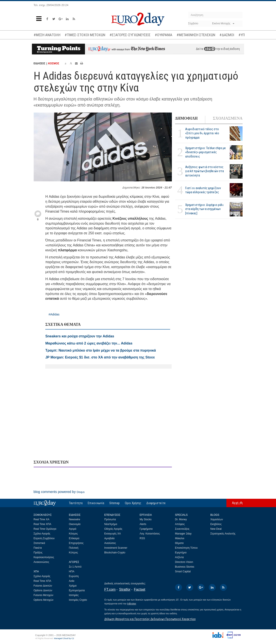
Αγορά (73, 529)
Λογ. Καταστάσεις (150, 534)
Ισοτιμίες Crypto (78, 600)
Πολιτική (74, 548)
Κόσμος (73, 534)
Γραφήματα (146, 529)
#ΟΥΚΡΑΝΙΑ (164, 35)
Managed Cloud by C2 (64, 638)
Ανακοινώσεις (42, 562)
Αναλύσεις (110, 543)
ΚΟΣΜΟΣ (54, 63)
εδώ (210, 49)
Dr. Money (181, 519)
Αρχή (235, 503)
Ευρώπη (74, 576)
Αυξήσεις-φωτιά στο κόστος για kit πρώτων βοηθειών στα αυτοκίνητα (205, 171)
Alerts (143, 524)
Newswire (75, 519)
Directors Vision (184, 562)
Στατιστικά (39, 543)
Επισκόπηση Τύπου (186, 548)
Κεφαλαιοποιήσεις (44, 557)
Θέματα (179, 543)
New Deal (216, 529)
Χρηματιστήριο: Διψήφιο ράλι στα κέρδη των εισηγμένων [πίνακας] (204, 209)
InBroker (132, 604)
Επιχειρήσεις (76, 543)
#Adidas (54, 314)
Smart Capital (183, 571)
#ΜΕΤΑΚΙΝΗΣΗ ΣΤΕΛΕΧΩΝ (196, 35)
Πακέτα (38, 548)
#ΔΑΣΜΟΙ (227, 35)
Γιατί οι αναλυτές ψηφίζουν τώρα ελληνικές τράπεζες (203, 190)
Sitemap (114, 503)
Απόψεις (180, 524)
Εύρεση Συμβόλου (44, 538)
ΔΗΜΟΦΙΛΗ (186, 118)
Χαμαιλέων (217, 519)
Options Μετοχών (44, 600)
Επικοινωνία (96, 503)
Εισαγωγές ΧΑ (113, 534)
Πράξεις (38, 553)
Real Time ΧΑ (42, 519)
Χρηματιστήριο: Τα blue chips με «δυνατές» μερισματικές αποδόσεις (205, 152)
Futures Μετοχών (44, 595)
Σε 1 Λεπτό (75, 567)
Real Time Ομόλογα (45, 529)
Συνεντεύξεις (182, 529)
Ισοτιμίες (74, 595)
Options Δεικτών (43, 590)
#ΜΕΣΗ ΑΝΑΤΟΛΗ (47, 35)
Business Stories (185, 567)
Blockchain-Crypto (115, 553)
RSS (142, 538)
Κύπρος (74, 553)
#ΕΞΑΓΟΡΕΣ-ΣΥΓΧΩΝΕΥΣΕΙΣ (130, 35)
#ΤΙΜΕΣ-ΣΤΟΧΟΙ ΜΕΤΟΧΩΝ (85, 35)
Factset (140, 589)
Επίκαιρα (74, 538)
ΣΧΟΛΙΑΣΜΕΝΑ (228, 118)
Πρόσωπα (110, 519)
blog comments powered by (59, 492)
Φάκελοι (180, 538)
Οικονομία (75, 524)
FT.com (110, 589)
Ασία (72, 581)
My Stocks (146, 519)
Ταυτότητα (76, 503)
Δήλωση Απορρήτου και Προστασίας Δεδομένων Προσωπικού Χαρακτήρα (150, 619)
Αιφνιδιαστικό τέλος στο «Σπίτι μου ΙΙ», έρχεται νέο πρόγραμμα (202, 133)
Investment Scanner (116, 548)
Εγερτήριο (181, 553)
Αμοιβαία (110, 538)
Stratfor (125, 589)
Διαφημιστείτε (156, 503)
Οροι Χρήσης (133, 503)
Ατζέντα (180, 557)
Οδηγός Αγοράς (113, 529)
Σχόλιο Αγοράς (42, 534)
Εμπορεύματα (77, 590)
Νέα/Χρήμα (111, 524)
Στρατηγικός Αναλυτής (223, 534)
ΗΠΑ (72, 571)
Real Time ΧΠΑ (42, 524)
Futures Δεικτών (43, 586)
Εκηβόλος (216, 524)
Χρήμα (73, 586)
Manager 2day (183, 534)
